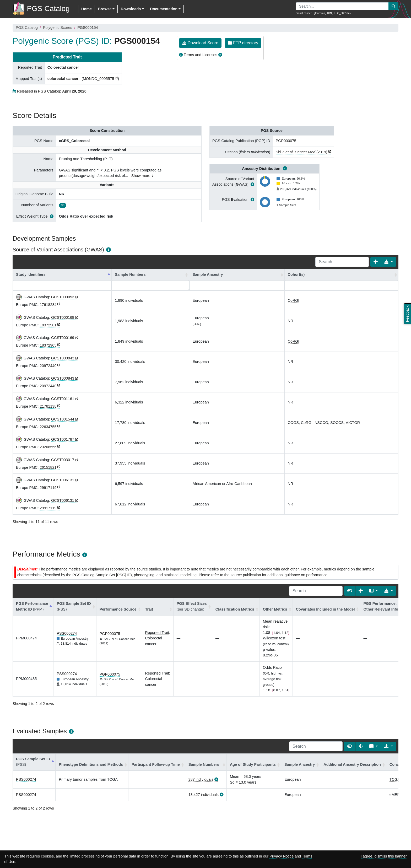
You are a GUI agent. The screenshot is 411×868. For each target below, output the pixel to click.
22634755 (48, 427)
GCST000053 (63, 297)
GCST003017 (63, 460)
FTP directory (243, 43)
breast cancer (304, 13)
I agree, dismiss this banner (384, 856)
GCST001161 (63, 399)
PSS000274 (67, 633)
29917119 (48, 488)
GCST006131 (63, 480)
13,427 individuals (204, 795)
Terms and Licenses (201, 55)
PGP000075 (286, 141)
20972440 (48, 366)
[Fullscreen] (376, 262)
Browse (105, 9)
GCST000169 (63, 338)
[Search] (342, 262)
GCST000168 (63, 317)
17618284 (48, 305)
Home (86, 9)
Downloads (131, 9)
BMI (329, 13)
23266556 (48, 447)
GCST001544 (63, 419)
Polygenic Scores (58, 28)
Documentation (164, 9)
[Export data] (389, 262)
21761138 (48, 406)
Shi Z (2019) (302, 152)
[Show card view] (350, 591)
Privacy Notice (282, 856)
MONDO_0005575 (98, 79)
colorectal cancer (63, 79)
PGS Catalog (27, 28)
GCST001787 (63, 439)
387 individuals (201, 779)
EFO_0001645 (342, 13)
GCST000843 (63, 358)
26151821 (48, 467)
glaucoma (319, 13)
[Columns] (374, 591)
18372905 (48, 345)
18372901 (48, 325)
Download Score (200, 43)
